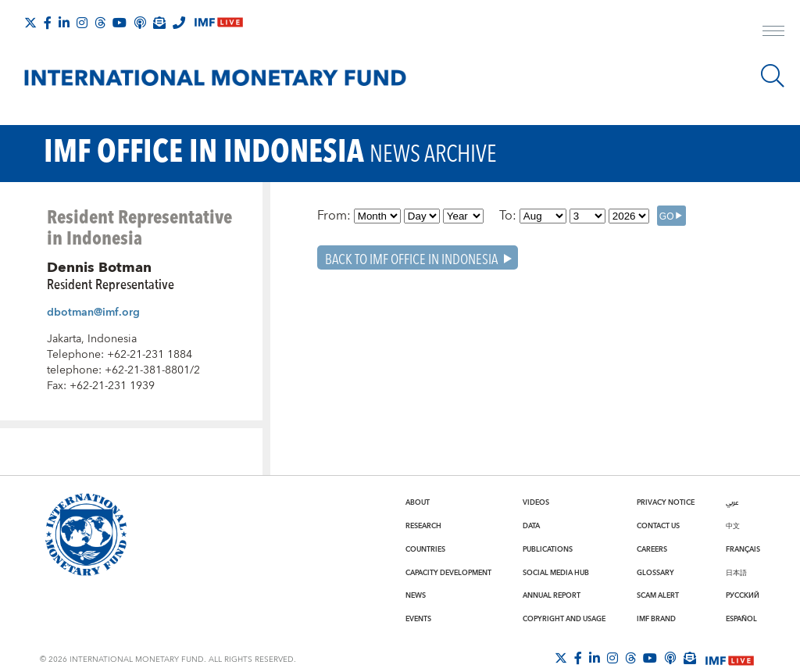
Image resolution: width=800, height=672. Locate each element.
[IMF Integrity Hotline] (179, 23)
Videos (536, 502)
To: (508, 216)
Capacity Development (448, 573)
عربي (732, 502)
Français (743, 549)
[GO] (671, 216)
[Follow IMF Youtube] (120, 23)
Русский (743, 595)
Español (741, 619)
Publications (548, 549)
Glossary (655, 573)
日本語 (736, 573)
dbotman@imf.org (93, 313)
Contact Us (658, 526)
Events (418, 619)
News (416, 595)
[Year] (463, 216)
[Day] (422, 216)
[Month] (377, 216)
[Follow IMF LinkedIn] (64, 23)
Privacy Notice (666, 502)
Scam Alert (658, 595)
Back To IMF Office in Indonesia (411, 258)
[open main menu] (773, 33)
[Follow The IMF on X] (30, 23)
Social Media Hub (556, 573)
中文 (733, 526)
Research (423, 526)
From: (334, 216)
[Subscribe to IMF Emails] (159, 23)
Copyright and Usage (564, 619)
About (418, 502)
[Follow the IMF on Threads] (100, 23)
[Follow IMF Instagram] (82, 23)
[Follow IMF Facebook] (48, 23)
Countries (425, 549)
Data (531, 526)
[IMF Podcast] (140, 23)
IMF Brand (656, 619)
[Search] (773, 76)
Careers (652, 549)
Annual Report (552, 595)
